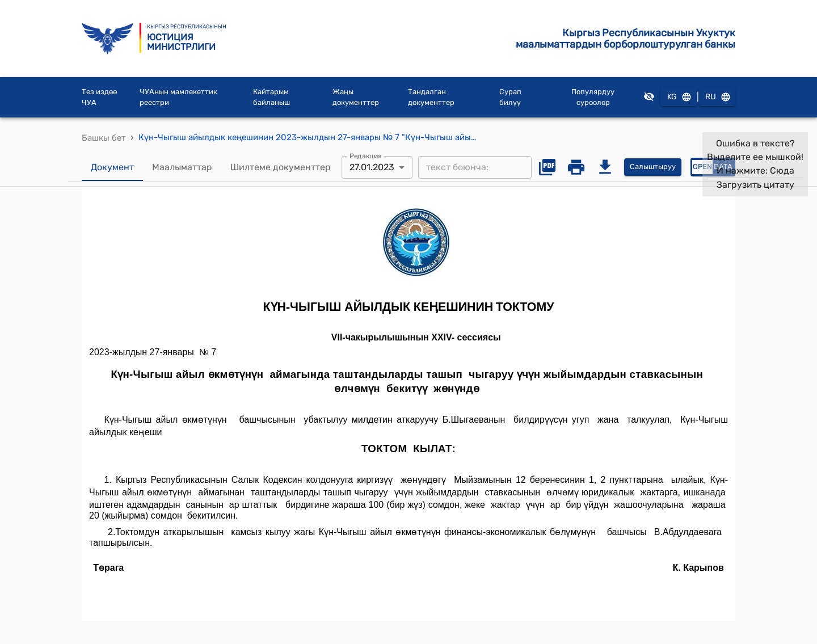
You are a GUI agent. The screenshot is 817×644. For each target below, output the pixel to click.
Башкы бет (104, 138)
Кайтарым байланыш (271, 97)
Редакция (366, 155)
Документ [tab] (112, 167)
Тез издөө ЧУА (99, 97)
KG (679, 97)
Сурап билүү (510, 97)
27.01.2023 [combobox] (372, 167)
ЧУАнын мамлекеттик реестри (178, 97)
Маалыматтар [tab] (182, 167)
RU (717, 97)
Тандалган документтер (431, 97)
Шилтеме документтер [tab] (281, 167)
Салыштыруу (653, 167)
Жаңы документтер (356, 97)
